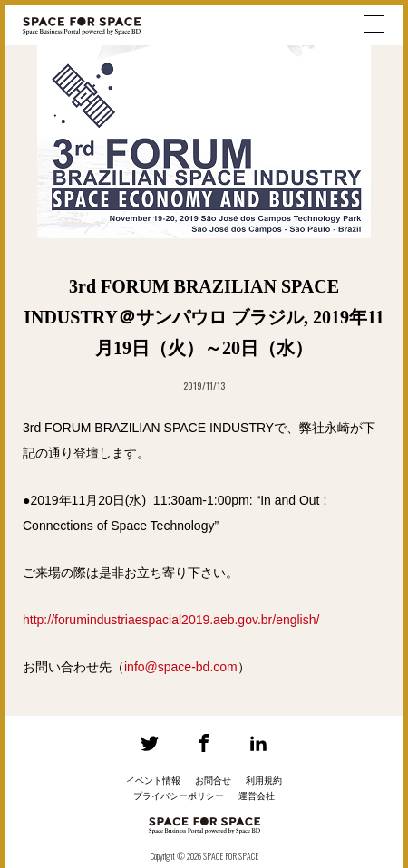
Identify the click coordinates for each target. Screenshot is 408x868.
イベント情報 (153, 781)
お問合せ (213, 781)
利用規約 (264, 781)
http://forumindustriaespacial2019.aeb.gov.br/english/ (171, 620)
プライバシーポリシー (179, 796)
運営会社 (257, 796)
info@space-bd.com (181, 667)
